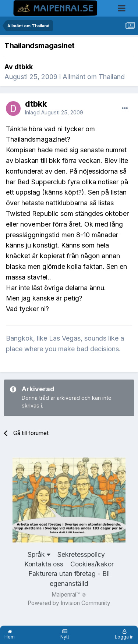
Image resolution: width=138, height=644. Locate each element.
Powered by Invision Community (69, 603)
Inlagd (54, 112)
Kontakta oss (44, 564)
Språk (39, 554)
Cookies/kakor (92, 564)
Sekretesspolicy (81, 554)
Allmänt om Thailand (94, 77)
